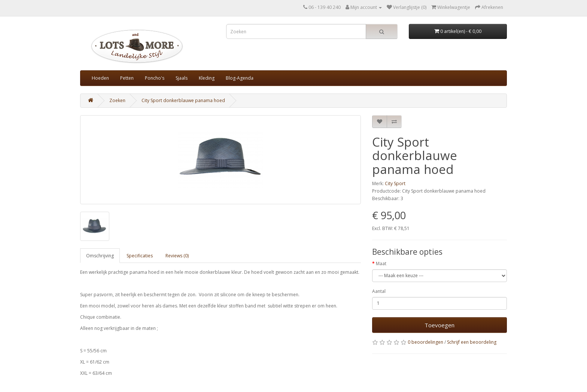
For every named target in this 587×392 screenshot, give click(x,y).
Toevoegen (440, 325)
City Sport (395, 183)
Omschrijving (100, 256)
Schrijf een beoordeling (472, 342)
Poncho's (155, 78)
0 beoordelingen (425, 342)
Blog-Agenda (240, 78)
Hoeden (100, 78)
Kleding (207, 78)
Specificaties (140, 256)
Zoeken (117, 100)
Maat (381, 264)
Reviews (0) (177, 256)
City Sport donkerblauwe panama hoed (183, 100)
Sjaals (182, 78)
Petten (127, 78)
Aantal (379, 291)
